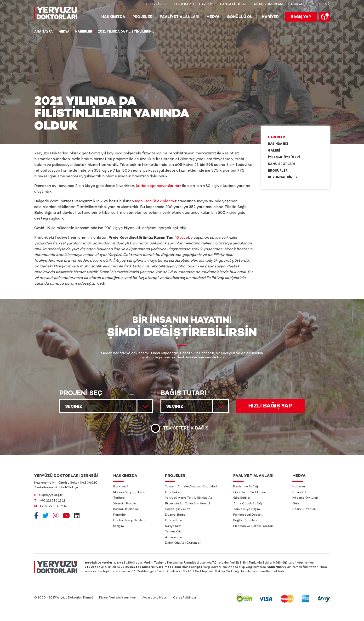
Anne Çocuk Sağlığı (248, 504)
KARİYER (270, 17)
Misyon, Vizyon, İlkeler (129, 492)
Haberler (84, 32)
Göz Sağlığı (242, 498)
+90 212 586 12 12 (52, 501)
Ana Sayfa (43, 32)
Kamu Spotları (281, 164)
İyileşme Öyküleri (284, 158)
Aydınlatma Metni (155, 598)
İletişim (119, 526)
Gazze (182, 238)
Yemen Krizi (174, 532)
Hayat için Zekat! (178, 509)
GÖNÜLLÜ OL (240, 17)
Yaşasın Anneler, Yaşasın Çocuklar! (191, 487)
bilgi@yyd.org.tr (51, 495)
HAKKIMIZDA (113, 17)
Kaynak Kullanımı (126, 509)
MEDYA (213, 17)
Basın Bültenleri (304, 509)
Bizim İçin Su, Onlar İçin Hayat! (187, 504)
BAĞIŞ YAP (296, 4)
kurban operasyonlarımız (159, 186)
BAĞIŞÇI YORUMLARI (267, 4)
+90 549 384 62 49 (54, 506)
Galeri (274, 151)
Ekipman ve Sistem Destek (253, 526)
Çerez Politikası (185, 598)
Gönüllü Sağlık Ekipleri (250, 492)
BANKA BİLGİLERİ (233, 4)
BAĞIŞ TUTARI (183, 393)
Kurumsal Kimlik (283, 178)
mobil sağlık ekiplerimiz (156, 201)
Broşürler (278, 171)
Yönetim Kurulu (125, 504)
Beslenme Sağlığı (246, 487)
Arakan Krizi (174, 537)
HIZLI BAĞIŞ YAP (270, 406)
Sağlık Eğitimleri (245, 520)
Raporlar (120, 515)
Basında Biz (278, 144)
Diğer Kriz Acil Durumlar (183, 543)
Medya (64, 32)
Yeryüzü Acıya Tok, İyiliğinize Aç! (189, 498)
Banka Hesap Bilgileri (129, 520)
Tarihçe (119, 498)
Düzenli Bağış (175, 515)
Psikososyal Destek (248, 515)
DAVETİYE (207, 4)
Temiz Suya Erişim (247, 509)
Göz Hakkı (173, 492)
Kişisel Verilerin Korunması (118, 598)
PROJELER (142, 17)
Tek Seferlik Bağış (186, 428)
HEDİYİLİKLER (156, 4)
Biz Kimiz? (121, 487)
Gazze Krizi (173, 520)
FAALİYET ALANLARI (179, 17)
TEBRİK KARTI (183, 4)
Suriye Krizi (173, 526)
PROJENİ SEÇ (81, 393)
